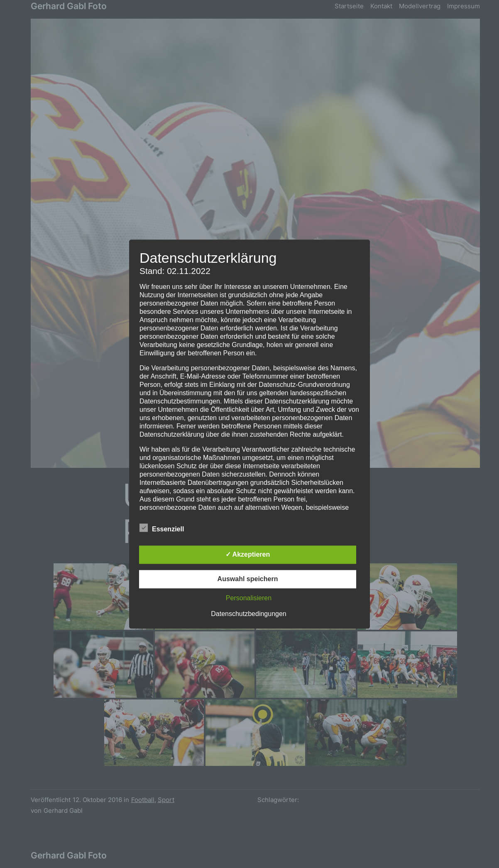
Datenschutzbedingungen (248, 614)
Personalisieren (249, 598)
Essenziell (162, 528)
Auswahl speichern (248, 579)
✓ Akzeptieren (248, 554)
